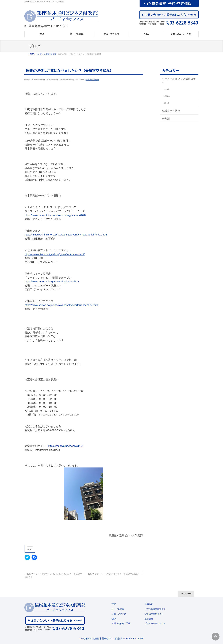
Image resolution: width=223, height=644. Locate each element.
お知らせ (149, 604)
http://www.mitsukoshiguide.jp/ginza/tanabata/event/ (55, 254)
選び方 (167, 103)
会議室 (167, 89)
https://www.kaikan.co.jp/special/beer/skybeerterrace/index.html (61, 305)
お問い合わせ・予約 (121, 623)
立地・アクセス (119, 614)
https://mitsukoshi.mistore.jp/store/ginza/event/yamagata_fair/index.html (66, 235)
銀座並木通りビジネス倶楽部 (107, 639)
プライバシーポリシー (155, 623)
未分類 (166, 119)
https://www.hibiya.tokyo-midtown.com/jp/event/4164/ (55, 215)
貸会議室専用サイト (154, 614)
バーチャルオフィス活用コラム (179, 80)
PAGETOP (186, 594)
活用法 (167, 96)
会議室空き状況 (92, 79)
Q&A (114, 619)
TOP (114, 604)
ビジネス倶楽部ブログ (155, 609)
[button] (84, 494)
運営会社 (149, 619)
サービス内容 (118, 609)
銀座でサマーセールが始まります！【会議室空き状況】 (115, 574)
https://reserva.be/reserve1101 (66, 446)
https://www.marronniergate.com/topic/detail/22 (52, 281)
